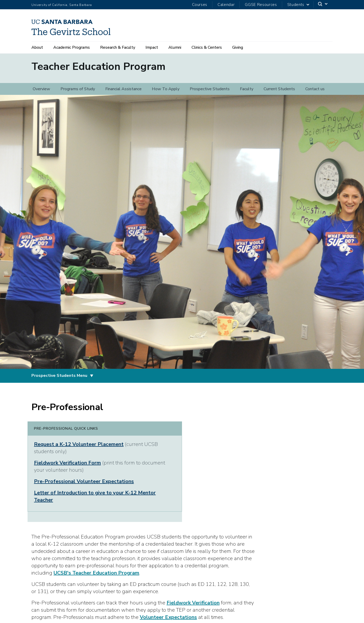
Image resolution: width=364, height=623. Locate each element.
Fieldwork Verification (193, 606)
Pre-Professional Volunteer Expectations (84, 485)
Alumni (175, 47)
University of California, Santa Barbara (62, 5)
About (37, 47)
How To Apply (166, 93)
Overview (41, 93)
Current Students (279, 93)
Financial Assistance (123, 93)
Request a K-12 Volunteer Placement (79, 448)
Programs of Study (78, 93)
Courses (200, 5)
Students (296, 5)
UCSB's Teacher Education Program (96, 576)
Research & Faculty (118, 47)
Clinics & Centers (207, 47)
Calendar (226, 5)
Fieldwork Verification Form (67, 466)
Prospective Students (210, 93)
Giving (238, 47)
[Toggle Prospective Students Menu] (92, 379)
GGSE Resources (261, 5)
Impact (152, 47)
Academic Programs (72, 47)
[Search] (323, 5)
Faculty (247, 93)
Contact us (315, 93)
